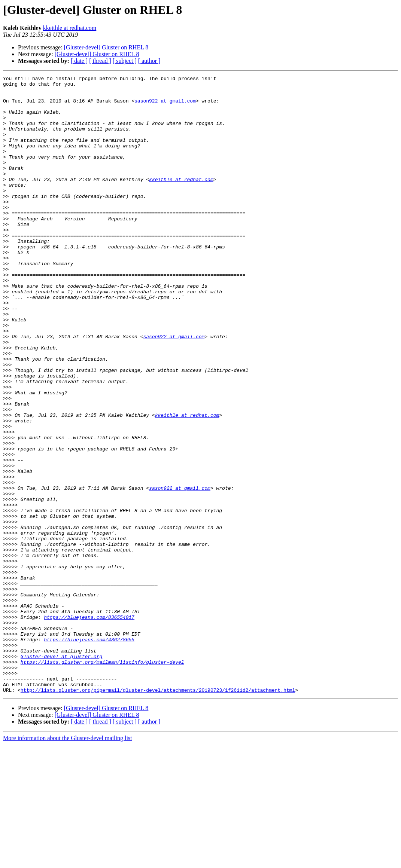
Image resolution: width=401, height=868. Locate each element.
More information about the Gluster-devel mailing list (68, 861)
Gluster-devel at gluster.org (61, 773)
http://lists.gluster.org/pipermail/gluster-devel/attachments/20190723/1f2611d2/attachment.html (158, 813)
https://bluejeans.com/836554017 (89, 726)
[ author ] (149, 61)
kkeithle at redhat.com (70, 28)
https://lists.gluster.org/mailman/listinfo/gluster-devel (102, 780)
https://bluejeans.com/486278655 (89, 753)
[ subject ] (125, 61)
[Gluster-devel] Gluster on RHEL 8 (106, 47)
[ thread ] (100, 61)
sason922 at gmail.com (165, 106)
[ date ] (79, 61)
